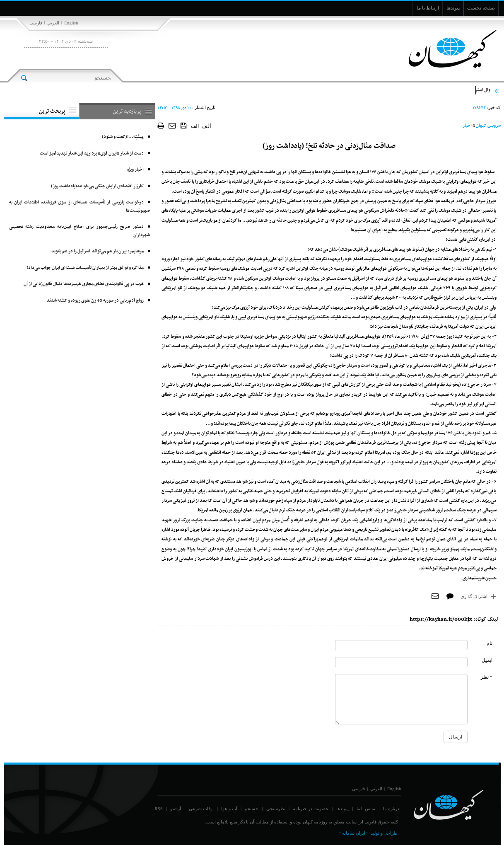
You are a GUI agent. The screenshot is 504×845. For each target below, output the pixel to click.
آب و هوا (229, 809)
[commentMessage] (401, 699)
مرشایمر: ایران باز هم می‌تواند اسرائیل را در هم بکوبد (98, 251)
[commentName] (401, 645)
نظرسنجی (276, 809)
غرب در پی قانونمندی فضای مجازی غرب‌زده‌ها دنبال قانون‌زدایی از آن (84, 284)
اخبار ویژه (135, 170)
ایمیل (487, 660)
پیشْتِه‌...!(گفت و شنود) (123, 137)
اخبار (467, 126)
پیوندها (342, 809)
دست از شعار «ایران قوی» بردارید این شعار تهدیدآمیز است (92, 154)
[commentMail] (401, 662)
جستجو (252, 809)
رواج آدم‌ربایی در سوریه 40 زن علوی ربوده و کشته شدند (95, 301)
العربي (53, 23)
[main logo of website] (446, 49)
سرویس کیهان (488, 126)
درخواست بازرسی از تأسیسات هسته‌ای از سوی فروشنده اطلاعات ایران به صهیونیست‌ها (80, 207)
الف (195, 126)
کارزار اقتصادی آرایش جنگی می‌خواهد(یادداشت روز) (97, 186)
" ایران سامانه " (354, 833)
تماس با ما (366, 809)
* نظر (486, 677)
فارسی (36, 23)
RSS (159, 809)
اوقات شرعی (201, 809)
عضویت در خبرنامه (311, 809)
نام (490, 643)
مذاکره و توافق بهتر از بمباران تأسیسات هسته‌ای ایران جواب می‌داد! (85, 268)
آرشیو (176, 809)
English (71, 23)
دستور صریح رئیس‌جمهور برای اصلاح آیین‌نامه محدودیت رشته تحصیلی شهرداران (80, 231)
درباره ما (391, 809)
